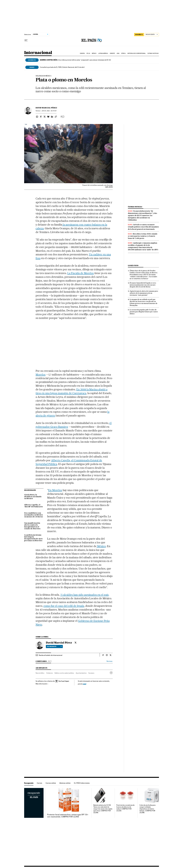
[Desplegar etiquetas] (111, 673)
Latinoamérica (103, 53)
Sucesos (91, 673)
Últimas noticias (153, 53)
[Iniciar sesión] (152, 35)
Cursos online (51, 783)
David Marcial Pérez (46, 108)
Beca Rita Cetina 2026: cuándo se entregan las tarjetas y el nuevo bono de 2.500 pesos (143, 236)
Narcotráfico (40, 673)
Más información (42, 684)
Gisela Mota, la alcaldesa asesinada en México (33, 497)
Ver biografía (54, 646)
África (123, 53)
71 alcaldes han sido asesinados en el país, (85, 595)
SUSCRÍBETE (139, 35)
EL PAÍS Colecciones (82, 783)
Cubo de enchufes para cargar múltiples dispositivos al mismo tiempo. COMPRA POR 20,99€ (147, 809)
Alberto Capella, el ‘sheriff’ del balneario (33, 506)
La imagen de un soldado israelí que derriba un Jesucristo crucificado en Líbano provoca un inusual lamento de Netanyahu (143, 302)
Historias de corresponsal (137, 53)
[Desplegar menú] (26, 40)
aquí (85, 684)
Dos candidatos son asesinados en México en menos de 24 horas (33, 515)
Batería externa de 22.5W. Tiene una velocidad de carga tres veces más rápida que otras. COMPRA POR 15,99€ (103, 809)
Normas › (110, 661)
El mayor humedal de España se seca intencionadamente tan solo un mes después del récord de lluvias (143, 285)
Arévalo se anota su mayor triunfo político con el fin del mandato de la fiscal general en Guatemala (143, 227)
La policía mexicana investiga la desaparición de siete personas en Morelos (33, 538)
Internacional (38, 53)
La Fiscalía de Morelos (81, 273)
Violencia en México (43, 76)
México (94, 53)
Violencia (49, 673)
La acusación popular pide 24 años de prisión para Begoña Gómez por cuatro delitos (144, 312)
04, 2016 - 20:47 (49, 111)
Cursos (40, 783)
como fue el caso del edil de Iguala (64, 606)
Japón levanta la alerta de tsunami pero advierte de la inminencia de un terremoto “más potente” (144, 293)
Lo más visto (133, 265)
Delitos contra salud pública (64, 673)
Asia (118, 53)
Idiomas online (65, 783)
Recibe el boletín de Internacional (51, 655)
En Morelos (55, 490)
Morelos (41, 375)
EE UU (88, 53)
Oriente (112, 53)
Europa (82, 53)
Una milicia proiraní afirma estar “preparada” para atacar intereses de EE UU (75, 60)
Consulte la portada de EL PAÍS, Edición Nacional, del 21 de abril (62, 67)
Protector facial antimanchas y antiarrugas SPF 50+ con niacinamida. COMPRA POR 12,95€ (68, 816)
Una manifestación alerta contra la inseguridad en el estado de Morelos (32, 526)
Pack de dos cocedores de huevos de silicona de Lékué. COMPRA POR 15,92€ (125, 808)
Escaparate (29, 783)
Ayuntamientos (81, 673)
